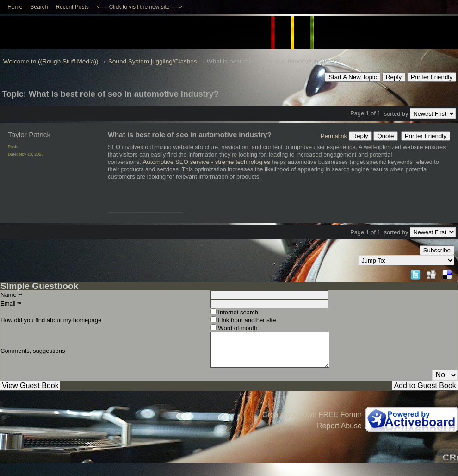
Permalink (334, 136)
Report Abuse (339, 426)
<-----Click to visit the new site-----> (139, 7)
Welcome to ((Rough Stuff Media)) (51, 61)
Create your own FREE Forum (312, 415)
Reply (394, 77)
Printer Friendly (432, 77)
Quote (385, 136)
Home (15, 7)
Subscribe (437, 250)
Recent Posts (72, 7)
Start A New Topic (353, 77)
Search (39, 7)
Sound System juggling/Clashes (153, 61)
